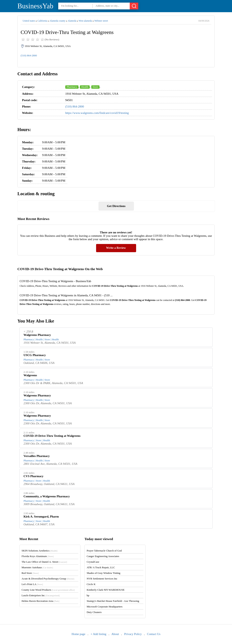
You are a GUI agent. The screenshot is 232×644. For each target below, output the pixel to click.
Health (85, 87)
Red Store (30, 573)
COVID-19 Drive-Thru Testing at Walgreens (52, 436)
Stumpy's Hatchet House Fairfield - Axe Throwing (113, 601)
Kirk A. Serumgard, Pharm (41, 517)
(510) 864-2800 (29, 55)
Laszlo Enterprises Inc (41, 595)
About (115, 634)
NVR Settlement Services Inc (102, 579)
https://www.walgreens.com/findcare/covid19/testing (97, 113)
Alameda (72, 21)
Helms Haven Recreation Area (41, 601)
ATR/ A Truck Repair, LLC (101, 567)
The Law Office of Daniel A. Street (44, 562)
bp (88, 595)
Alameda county (57, 21)
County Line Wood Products (48, 590)
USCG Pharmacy (35, 355)
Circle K (91, 584)
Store (95, 87)
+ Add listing (98, 634)
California (42, 21)
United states (29, 21)
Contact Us (154, 634)
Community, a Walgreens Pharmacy (47, 496)
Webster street (101, 21)
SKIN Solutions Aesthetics (40, 551)
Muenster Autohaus (37, 567)
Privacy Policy (133, 634)
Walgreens (30, 375)
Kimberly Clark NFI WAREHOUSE (106, 590)
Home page (79, 634)
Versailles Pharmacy (37, 456)
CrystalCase (93, 562)
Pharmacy (72, 87)
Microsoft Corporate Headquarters (105, 607)
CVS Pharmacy (34, 476)
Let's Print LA (32, 584)
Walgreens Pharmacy (37, 335)
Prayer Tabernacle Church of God (104, 551)
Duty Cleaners (94, 612)
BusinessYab (35, 6)
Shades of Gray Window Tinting (103, 573)
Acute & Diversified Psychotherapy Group (48, 579)
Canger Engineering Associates (103, 556)
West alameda (85, 21)
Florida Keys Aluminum (38, 556)
